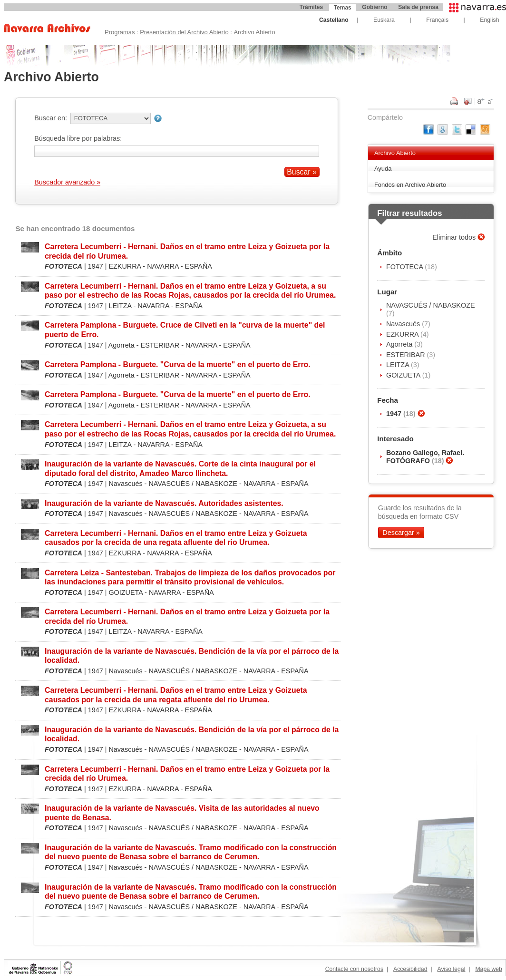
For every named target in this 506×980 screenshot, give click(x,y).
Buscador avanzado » (67, 182)
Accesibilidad (410, 969)
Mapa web (488, 969)
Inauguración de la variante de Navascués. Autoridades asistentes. (164, 503)
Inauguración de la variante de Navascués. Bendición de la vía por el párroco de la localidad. (192, 656)
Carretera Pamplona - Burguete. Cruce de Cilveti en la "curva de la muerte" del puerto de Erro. (185, 330)
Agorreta (400, 344)
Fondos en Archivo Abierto (410, 185)
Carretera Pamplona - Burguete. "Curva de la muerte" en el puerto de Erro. (178, 364)
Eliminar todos (455, 237)
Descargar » (401, 533)
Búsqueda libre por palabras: (78, 138)
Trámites (311, 7)
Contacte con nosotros (354, 969)
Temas (343, 8)
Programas (120, 32)
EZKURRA (403, 334)
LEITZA (399, 365)
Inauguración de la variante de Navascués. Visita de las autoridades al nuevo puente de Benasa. (182, 813)
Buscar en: (51, 118)
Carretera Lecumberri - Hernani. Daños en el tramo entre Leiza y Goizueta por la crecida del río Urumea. (187, 251)
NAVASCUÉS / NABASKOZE (431, 305)
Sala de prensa (418, 7)
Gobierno (375, 7)
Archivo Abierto (395, 153)
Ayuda (383, 169)
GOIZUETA (404, 375)
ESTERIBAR (407, 355)
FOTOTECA (405, 267)
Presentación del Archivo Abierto (184, 32)
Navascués (404, 324)
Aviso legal (451, 969)
